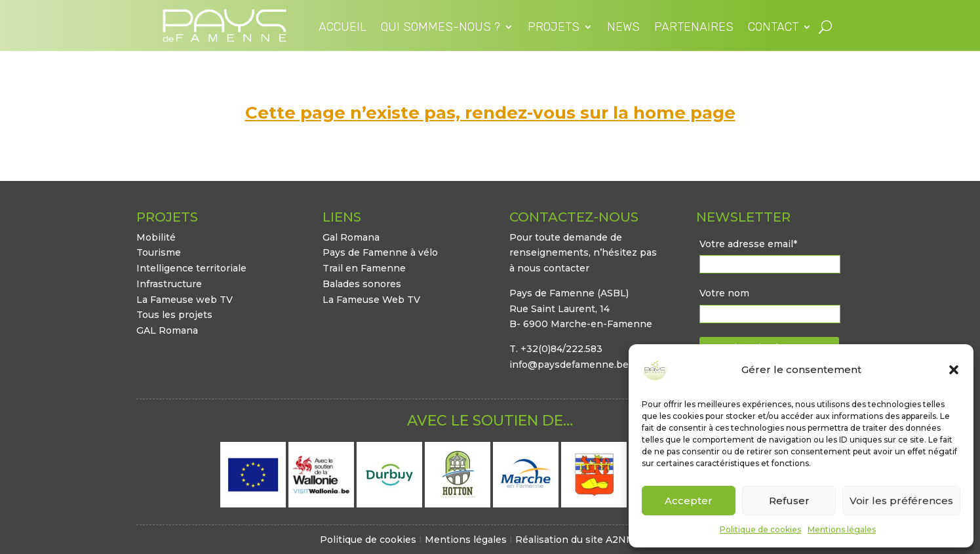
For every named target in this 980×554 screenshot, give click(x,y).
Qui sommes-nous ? (441, 28)
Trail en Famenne (364, 268)
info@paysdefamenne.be (569, 365)
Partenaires (694, 28)
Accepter (689, 501)
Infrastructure (169, 284)
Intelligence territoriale (191, 268)
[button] (954, 370)
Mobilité (156, 237)
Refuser (789, 501)
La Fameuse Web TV (371, 300)
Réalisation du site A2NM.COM (588, 540)
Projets (554, 28)
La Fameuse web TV (185, 300)
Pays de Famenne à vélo (380, 252)
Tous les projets (174, 315)
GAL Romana (167, 330)
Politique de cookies (760, 529)
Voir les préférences (901, 501)
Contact (773, 28)
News (623, 28)
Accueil (343, 28)
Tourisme (159, 252)
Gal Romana (351, 237)
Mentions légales (842, 529)
